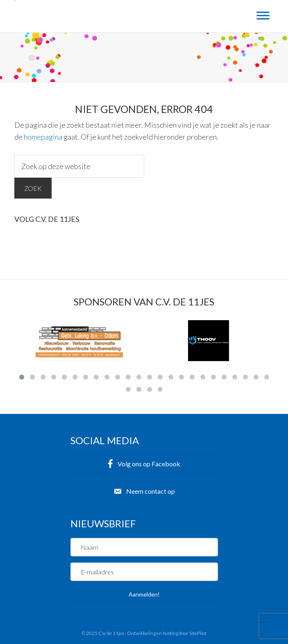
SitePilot (198, 633)
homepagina (43, 137)
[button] (144, 464)
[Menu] (263, 15)
